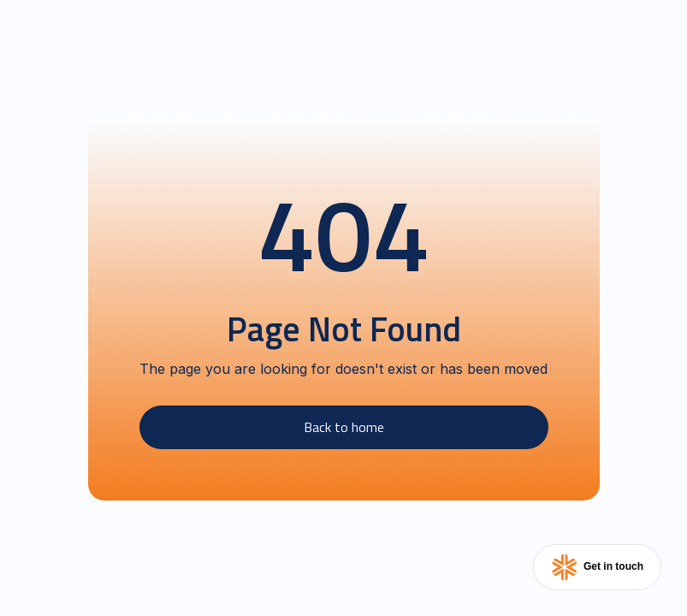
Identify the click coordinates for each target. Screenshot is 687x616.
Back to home (344, 427)
